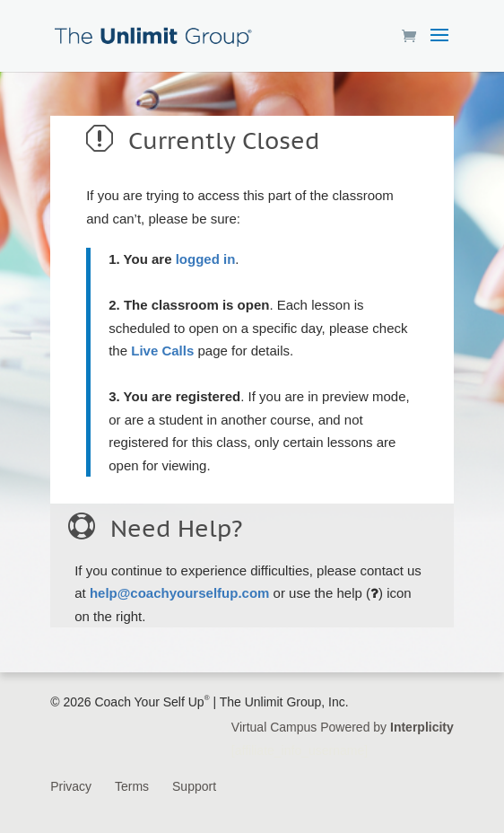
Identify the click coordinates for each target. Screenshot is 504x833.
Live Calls (162, 351)
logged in (206, 259)
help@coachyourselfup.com (180, 593)
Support (194, 786)
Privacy (71, 786)
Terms (132, 786)
